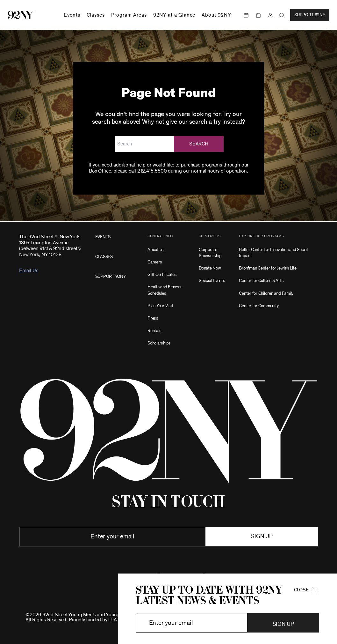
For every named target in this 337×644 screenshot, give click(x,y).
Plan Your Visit (160, 306)
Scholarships (159, 343)
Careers (155, 262)
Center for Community (259, 306)
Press (153, 318)
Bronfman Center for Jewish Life (268, 268)
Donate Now (210, 268)
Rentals (154, 331)
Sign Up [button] (283, 624)
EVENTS (103, 237)
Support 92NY (310, 15)
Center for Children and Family (266, 293)
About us (156, 250)
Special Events (212, 281)
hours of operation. (228, 171)
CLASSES (104, 257)
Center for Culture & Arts (261, 281)
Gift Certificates (162, 274)
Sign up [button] (262, 537)
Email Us (29, 270)
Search (199, 144)
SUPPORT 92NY (111, 276)
